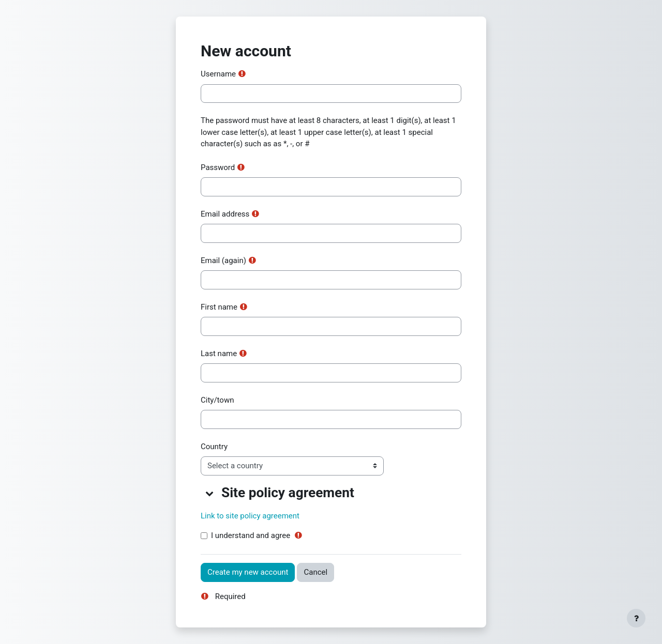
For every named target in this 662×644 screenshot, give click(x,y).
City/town (217, 400)
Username (218, 74)
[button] (210, 493)
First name (219, 307)
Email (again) (223, 260)
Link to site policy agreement (250, 516)
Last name (219, 354)
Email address (225, 214)
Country (214, 447)
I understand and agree (251, 535)
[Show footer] (636, 618)
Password (218, 167)
